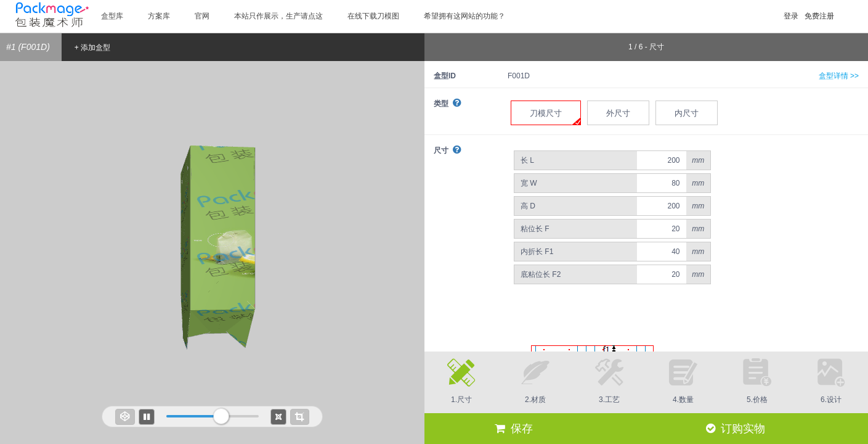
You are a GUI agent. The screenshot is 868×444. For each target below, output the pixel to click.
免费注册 (819, 16)
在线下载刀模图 (373, 16)
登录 (791, 16)
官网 (202, 16)
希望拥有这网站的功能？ (464, 16)
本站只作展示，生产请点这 (278, 16)
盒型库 (112, 16)
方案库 (159, 16)
